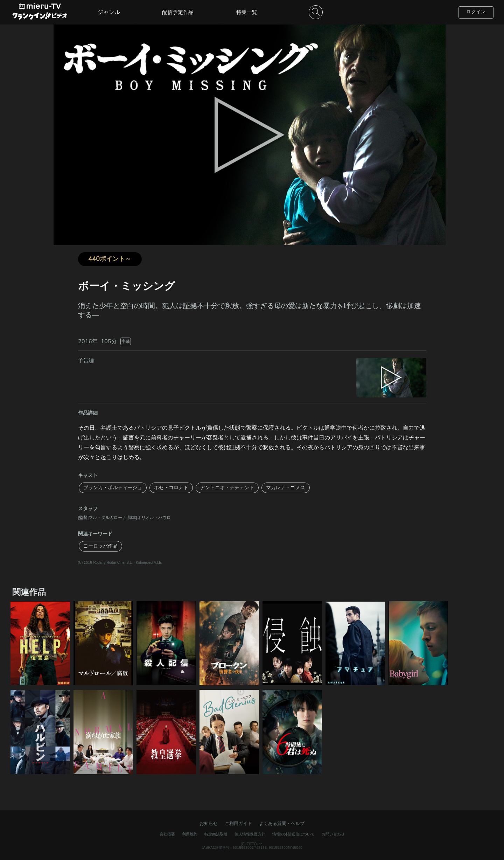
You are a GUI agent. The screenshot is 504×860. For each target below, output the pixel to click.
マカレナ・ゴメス (286, 488)
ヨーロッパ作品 (100, 546)
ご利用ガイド (238, 824)
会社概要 (167, 834)
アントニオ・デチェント (227, 488)
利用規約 (190, 834)
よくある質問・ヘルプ (282, 824)
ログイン (476, 12)
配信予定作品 (178, 12)
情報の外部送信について (293, 834)
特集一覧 (247, 12)
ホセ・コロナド (171, 488)
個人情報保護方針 (250, 834)
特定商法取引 (216, 834)
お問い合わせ (333, 834)
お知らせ (209, 824)
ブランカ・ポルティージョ (113, 488)
